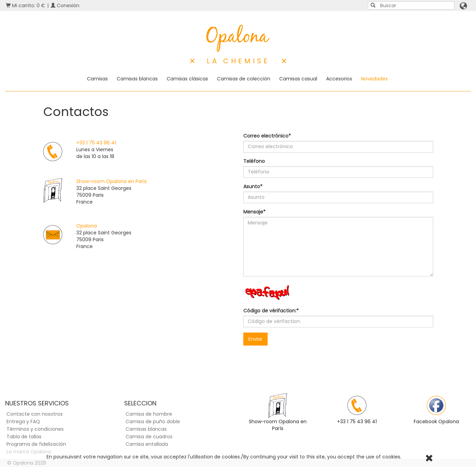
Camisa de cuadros (149, 437)
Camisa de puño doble (153, 421)
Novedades (374, 79)
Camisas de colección (244, 79)
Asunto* (253, 186)
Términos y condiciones (35, 429)
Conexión (65, 5)
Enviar (255, 339)
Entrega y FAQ (23, 421)
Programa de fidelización (36, 444)
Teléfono (254, 161)
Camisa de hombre (149, 414)
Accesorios (339, 79)
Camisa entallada (147, 444)
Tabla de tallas (24, 437)
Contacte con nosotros (35, 414)
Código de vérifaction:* (271, 311)
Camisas (97, 79)
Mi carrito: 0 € (25, 5)
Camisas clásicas (187, 79)
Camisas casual (298, 79)
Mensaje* (254, 212)
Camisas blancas (137, 79)
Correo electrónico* (267, 136)
